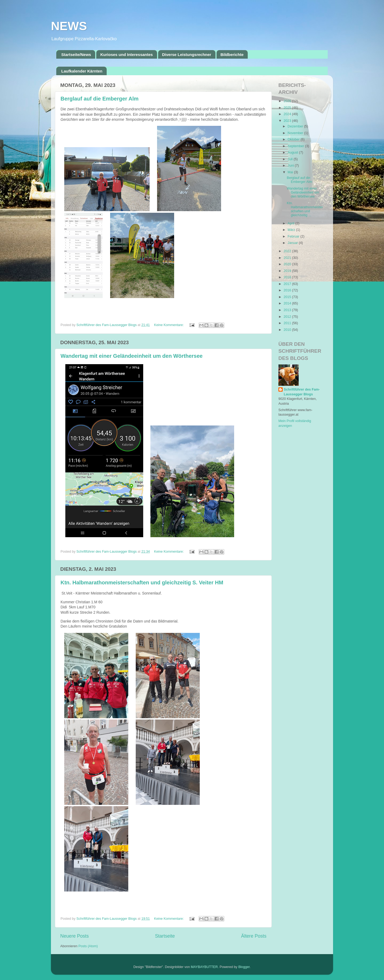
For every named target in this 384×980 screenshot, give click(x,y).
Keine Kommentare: (169, 325)
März (292, 230)
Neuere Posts (75, 936)
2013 (288, 310)
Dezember (296, 126)
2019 (288, 271)
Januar (293, 243)
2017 (288, 284)
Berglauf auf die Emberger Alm (100, 99)
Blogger (244, 967)
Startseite (165, 936)
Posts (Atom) (88, 946)
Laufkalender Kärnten (82, 71)
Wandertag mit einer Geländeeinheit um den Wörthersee (132, 356)
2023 (288, 121)
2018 (288, 277)
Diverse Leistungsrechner (187, 55)
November (296, 133)
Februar (294, 236)
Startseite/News (76, 55)
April (292, 223)
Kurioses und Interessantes (127, 55)
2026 (288, 101)
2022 (288, 251)
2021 (288, 258)
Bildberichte (232, 55)
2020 (288, 264)
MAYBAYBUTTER (204, 967)
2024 (288, 114)
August (293, 152)
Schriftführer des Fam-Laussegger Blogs (302, 392)
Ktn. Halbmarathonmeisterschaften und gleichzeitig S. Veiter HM (142, 583)
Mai (291, 172)
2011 (288, 323)
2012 (288, 317)
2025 (288, 108)
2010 (288, 330)
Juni (291, 166)
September (296, 146)
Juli (291, 159)
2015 (288, 297)
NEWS (69, 26)
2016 (288, 290)
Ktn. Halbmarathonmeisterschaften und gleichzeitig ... (305, 209)
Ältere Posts (254, 936)
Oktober (294, 139)
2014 (288, 303)
